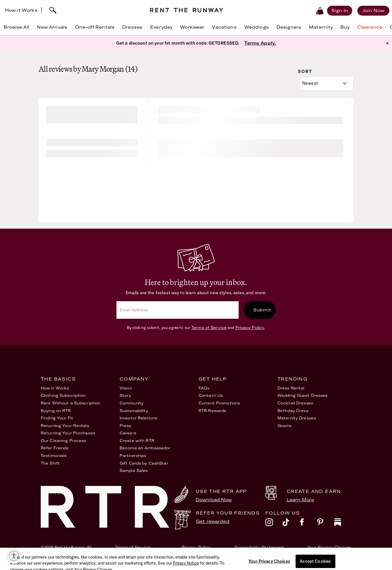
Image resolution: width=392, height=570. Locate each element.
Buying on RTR (56, 411)
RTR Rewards (212, 411)
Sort (305, 71)
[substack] (343, 524)
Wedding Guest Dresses (303, 395)
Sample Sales (134, 470)
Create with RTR (137, 441)
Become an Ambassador (145, 448)
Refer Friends (55, 448)
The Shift (50, 463)
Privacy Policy (250, 328)
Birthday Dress (293, 411)
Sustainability (134, 411)
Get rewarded (213, 521)
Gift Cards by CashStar (144, 463)
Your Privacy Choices (329, 547)
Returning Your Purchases (68, 433)
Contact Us (211, 395)
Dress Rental (291, 388)
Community (132, 403)
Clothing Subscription (63, 395)
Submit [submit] (262, 310)
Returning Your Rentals (65, 426)
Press (126, 426)
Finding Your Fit (57, 418)
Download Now (214, 500)
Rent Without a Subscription (70, 403)
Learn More (300, 500)
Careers (128, 433)
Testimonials (54, 456)
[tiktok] (291, 524)
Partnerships (133, 456)
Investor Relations (138, 418)
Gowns (285, 426)
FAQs (204, 388)
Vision (126, 388)
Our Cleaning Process (63, 441)
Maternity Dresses (297, 418)
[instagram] (274, 524)
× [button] (387, 43)
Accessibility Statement (259, 547)
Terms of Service (209, 328)
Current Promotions (219, 403)
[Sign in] (340, 11)
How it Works (21, 10)
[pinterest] (325, 524)
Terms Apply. (260, 43)
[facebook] (308, 524)
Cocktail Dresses (295, 403)
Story (126, 395)
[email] (178, 310)
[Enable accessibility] (14, 556)
